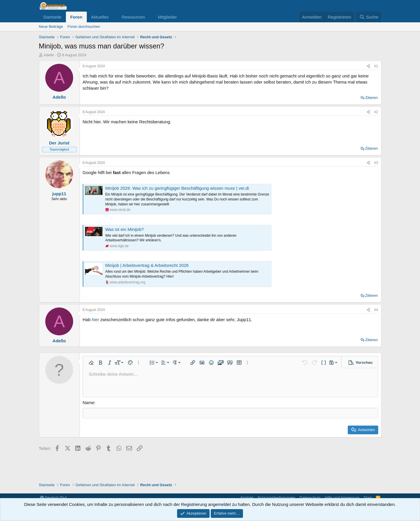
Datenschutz (310, 498)
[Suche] (369, 17)
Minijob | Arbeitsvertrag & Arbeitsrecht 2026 (147, 265)
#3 (376, 163)
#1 (376, 66)
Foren (76, 17)
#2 (376, 112)
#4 (376, 310)
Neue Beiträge (51, 27)
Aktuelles (100, 17)
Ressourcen (133, 17)
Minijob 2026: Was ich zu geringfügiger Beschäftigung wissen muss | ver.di (177, 188)
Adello (49, 55)
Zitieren (371, 98)
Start (368, 498)
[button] (113, 17)
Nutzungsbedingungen (276, 498)
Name (89, 402)
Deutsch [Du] (53, 498)
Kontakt (247, 498)
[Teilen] (368, 66)
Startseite (52, 17)
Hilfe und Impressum (342, 498)
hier (95, 320)
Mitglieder (167, 17)
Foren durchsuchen (84, 27)
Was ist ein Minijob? (125, 229)
